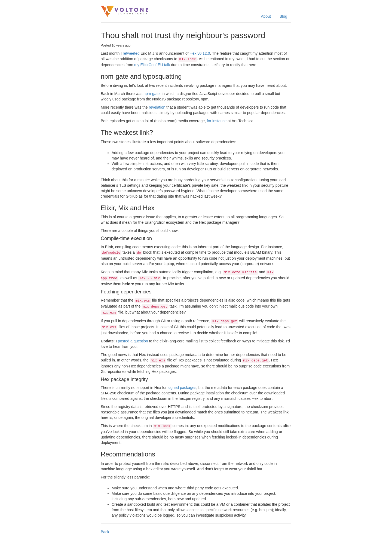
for (209, 121)
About (266, 16)
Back (105, 532)
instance (219, 121)
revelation (157, 107)
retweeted (131, 53)
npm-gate (151, 94)
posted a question (133, 341)
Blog (283, 16)
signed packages (182, 388)
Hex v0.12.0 (200, 53)
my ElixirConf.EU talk (152, 65)
